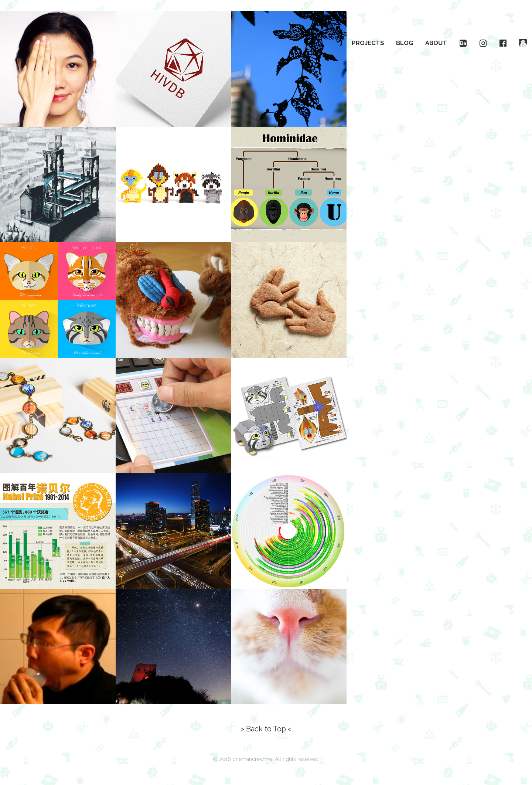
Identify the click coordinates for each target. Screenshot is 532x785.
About (436, 43)
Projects (368, 43)
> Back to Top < (266, 729)
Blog (405, 43)
